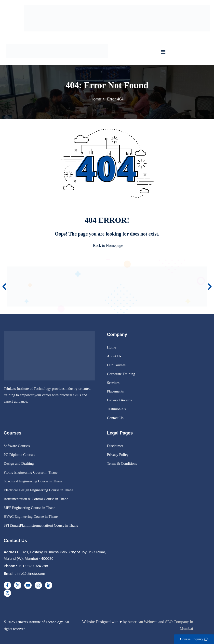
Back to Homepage (107, 245)
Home (96, 99)
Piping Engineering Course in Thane (31, 472)
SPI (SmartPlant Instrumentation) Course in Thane (41, 525)
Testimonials (116, 409)
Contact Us (115, 418)
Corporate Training (121, 374)
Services (113, 383)
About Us (114, 356)
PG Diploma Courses (19, 455)
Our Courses (116, 365)
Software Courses (17, 446)
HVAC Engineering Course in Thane (31, 517)
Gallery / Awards (119, 400)
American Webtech (143, 622)
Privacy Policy (118, 455)
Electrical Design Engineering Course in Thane (38, 490)
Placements (115, 391)
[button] (163, 52)
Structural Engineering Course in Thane (33, 481)
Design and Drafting (19, 463)
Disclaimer (115, 446)
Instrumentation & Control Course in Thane (36, 499)
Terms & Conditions (122, 463)
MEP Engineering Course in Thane (29, 508)
